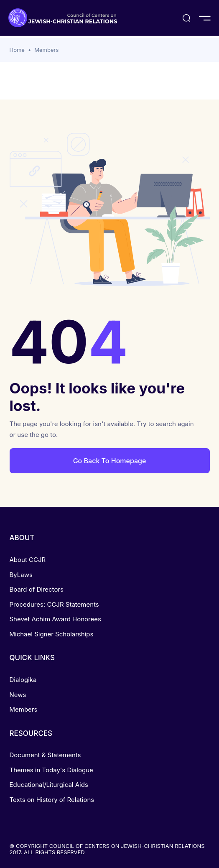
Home (17, 50)
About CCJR (28, 560)
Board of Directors (37, 589)
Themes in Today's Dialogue (51, 770)
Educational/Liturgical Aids (49, 785)
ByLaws (21, 575)
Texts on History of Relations (52, 800)
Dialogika (23, 680)
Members (46, 50)
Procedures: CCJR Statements (54, 604)
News (18, 695)
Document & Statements (45, 755)
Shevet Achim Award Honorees (55, 619)
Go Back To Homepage (110, 461)
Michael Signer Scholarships (52, 634)
